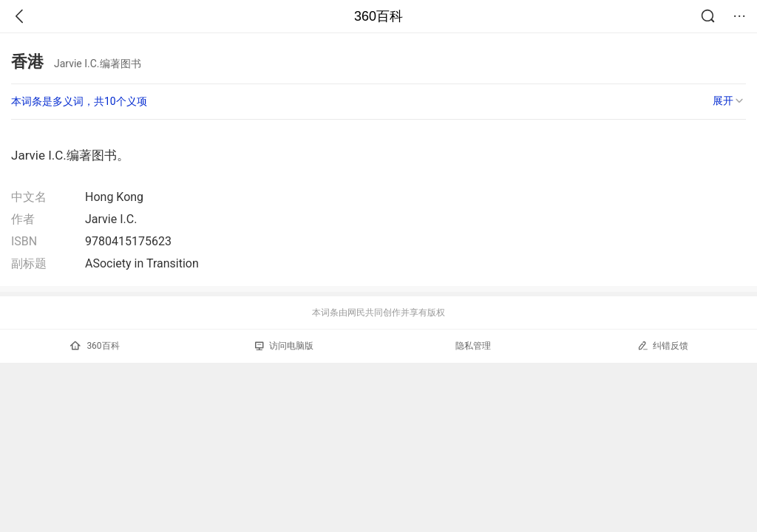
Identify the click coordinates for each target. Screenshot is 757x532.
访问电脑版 (284, 346)
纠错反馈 (663, 345)
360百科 (378, 16)
